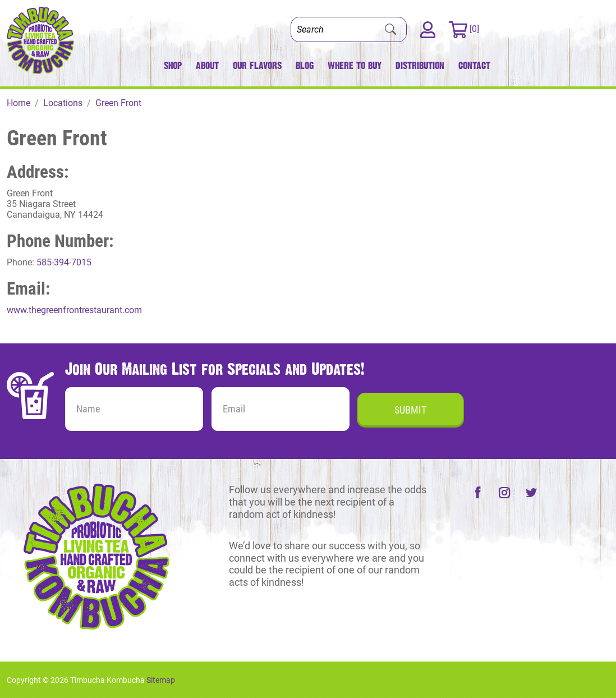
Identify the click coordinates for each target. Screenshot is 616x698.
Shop (173, 65)
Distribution (420, 65)
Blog (305, 65)
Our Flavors (257, 65)
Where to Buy (355, 65)
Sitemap (161, 680)
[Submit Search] (390, 30)
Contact (474, 65)
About (207, 65)
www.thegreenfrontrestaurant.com (74, 310)
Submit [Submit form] (410, 410)
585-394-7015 (64, 262)
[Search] (333, 29)
